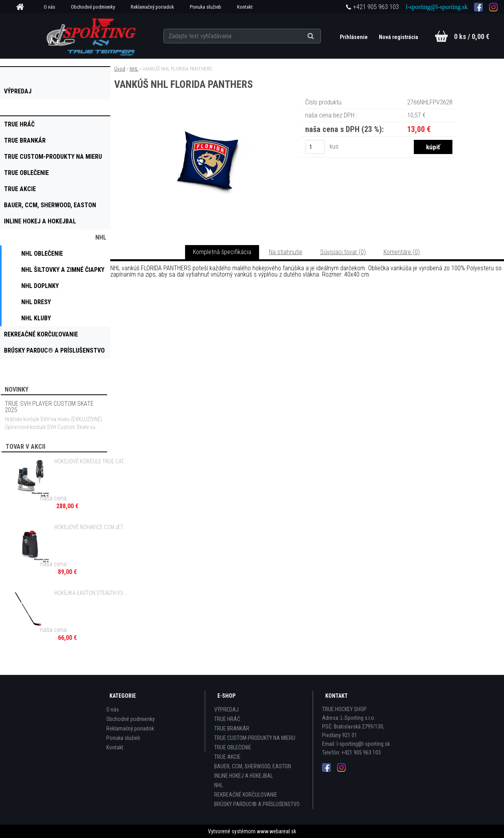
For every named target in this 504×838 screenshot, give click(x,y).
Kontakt (245, 7)
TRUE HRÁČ (227, 719)
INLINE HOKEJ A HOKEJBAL (244, 776)
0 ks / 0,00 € (472, 36)
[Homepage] (23, 7)
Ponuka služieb (206, 7)
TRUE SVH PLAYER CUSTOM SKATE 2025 (49, 407)
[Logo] (92, 36)
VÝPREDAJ (226, 710)
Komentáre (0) (402, 252)
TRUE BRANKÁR (232, 728)
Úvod (120, 69)
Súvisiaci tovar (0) (343, 252)
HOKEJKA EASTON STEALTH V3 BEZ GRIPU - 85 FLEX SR (91, 593)
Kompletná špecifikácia (222, 252)
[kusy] (315, 147)
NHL (134, 69)
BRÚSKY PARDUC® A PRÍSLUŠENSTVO (257, 804)
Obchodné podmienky (93, 7)
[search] (320, 36)
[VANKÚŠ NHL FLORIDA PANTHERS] (208, 108)
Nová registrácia (398, 37)
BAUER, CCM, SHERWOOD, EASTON (253, 766)
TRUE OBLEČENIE (233, 747)
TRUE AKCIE (227, 757)
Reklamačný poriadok (152, 7)
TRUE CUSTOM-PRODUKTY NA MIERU (255, 738)
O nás (49, 7)
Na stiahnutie (286, 252)
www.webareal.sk (276, 831)
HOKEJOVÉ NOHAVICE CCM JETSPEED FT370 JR (91, 527)
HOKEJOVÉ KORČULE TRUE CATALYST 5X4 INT (91, 461)
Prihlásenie (354, 37)
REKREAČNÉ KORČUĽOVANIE (246, 795)
